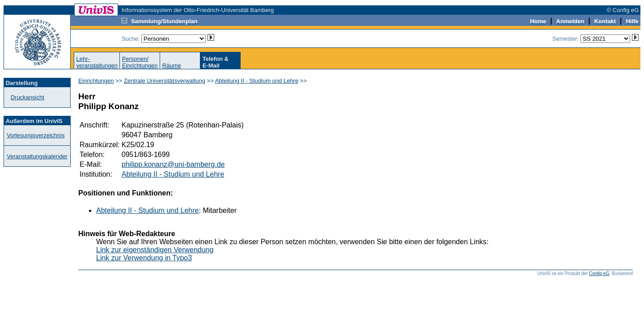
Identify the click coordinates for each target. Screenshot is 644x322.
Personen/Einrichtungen (140, 62)
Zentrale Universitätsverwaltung (165, 81)
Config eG (599, 273)
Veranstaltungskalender (37, 156)
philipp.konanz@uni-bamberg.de (173, 164)
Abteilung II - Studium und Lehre (257, 81)
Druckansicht (28, 97)
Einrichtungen (96, 81)
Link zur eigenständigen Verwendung (155, 250)
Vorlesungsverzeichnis (36, 135)
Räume (172, 66)
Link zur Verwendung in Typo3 (144, 258)
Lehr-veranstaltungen (97, 62)
